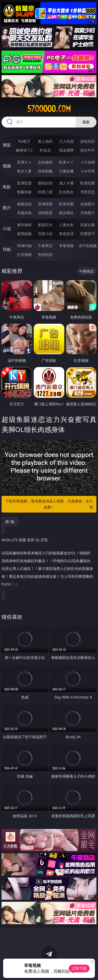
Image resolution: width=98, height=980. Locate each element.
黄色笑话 (66, 234)
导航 (7, 249)
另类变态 (88, 192)
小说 (7, 229)
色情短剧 (45, 254)
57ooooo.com (49, 109)
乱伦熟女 (66, 192)
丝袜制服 (45, 171)
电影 (7, 187)
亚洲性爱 (24, 183)
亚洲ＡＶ (24, 162)
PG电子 (24, 141)
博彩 (7, 145)
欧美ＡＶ (66, 162)
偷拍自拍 (45, 183)
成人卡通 (66, 183)
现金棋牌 (66, 150)
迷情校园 (24, 234)
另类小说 (45, 234)
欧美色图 (66, 204)
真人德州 (45, 141)
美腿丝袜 (24, 213)
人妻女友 (66, 225)
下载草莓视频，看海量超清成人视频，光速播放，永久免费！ (50, 504)
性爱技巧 (88, 234)
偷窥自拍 (24, 204)
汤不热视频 (88, 246)
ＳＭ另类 (88, 171)
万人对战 (66, 141)
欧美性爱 (88, 183)
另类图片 (88, 213)
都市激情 (24, 225)
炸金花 (45, 150)
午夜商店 (45, 246)
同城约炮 (24, 246)
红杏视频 (24, 254)
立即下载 (79, 968)
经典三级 (45, 192)
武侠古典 (88, 225)
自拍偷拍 (45, 162)
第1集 (10, 522)
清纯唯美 (45, 213)
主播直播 (66, 171)
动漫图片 (88, 204)
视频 (7, 166)
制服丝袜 (24, 192)
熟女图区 (66, 213)
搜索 (86, 122)
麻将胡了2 (24, 150)
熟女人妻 (24, 171)
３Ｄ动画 (88, 162)
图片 (7, 208)
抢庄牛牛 (88, 150)
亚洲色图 (45, 204)
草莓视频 (66, 246)
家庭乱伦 (45, 225)
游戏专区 (88, 141)
